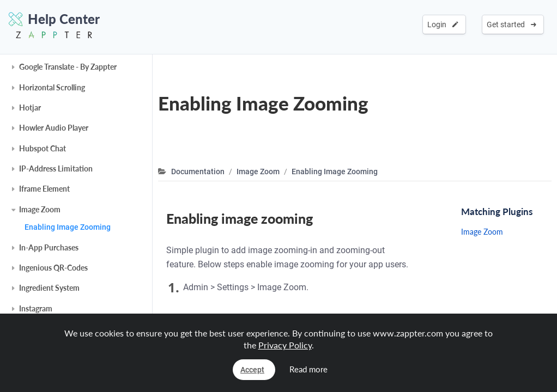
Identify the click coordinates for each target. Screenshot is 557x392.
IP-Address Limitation (56, 169)
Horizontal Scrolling (52, 87)
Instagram (36, 308)
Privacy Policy (285, 345)
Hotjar (30, 108)
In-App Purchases (49, 247)
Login (443, 24)
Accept (252, 370)
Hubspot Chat (43, 148)
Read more (308, 369)
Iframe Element (44, 189)
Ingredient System (49, 288)
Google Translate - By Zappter (68, 67)
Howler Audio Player (54, 128)
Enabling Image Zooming (68, 227)
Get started (511, 24)
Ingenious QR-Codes (53, 268)
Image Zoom (40, 209)
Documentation (198, 171)
